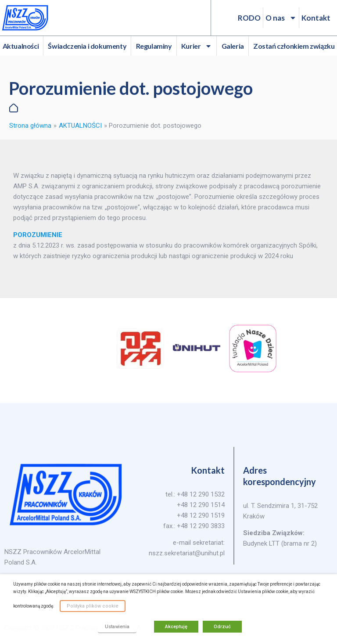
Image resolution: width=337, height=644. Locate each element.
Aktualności (21, 46)
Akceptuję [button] (176, 627)
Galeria (233, 46)
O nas (281, 18)
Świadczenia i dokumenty (87, 46)
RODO (249, 18)
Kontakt (316, 18)
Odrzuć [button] (222, 627)
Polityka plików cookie (93, 606)
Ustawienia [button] (117, 627)
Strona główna (30, 126)
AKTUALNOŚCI (80, 126)
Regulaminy (154, 46)
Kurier (197, 46)
